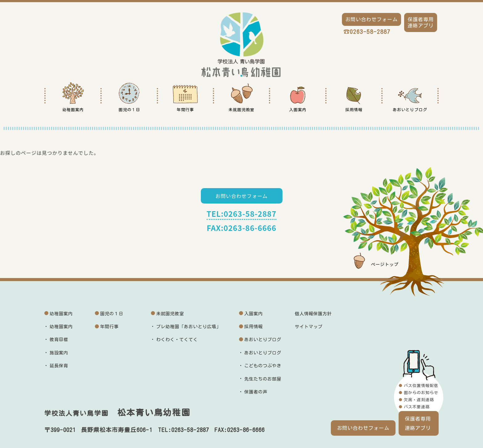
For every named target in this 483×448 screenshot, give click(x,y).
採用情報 (254, 327)
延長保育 (59, 366)
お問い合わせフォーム (241, 196)
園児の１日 (112, 314)
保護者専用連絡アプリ (418, 423)
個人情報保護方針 (313, 314)
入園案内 (254, 314)
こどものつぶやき (263, 366)
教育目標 (59, 339)
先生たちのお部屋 (263, 379)
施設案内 (59, 353)
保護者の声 (256, 392)
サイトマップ (309, 327)
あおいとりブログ (263, 339)
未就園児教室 (170, 314)
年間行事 (109, 327)
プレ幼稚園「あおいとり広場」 (189, 327)
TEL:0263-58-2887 (242, 214)
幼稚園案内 (61, 314)
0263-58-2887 (370, 32)
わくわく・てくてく (177, 339)
